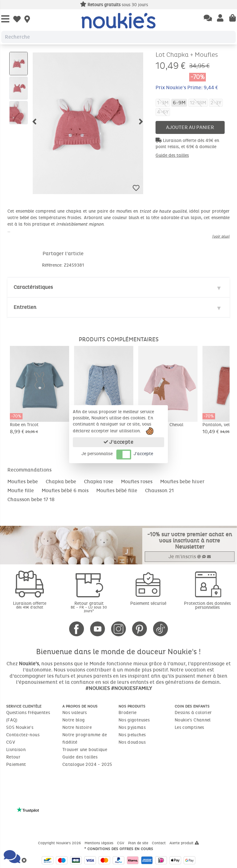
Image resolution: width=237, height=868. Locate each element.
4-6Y (163, 112)
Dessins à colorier (193, 713)
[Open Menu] (5, 19)
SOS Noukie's (20, 727)
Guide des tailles (172, 155)
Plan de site (139, 843)
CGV (11, 742)
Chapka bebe (61, 482)
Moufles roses (137, 482)
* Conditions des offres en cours (119, 849)
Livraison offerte (30, 605)
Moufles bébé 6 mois (65, 490)
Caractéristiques (33, 287)
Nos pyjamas (132, 727)
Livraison (16, 750)
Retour (13, 757)
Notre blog (74, 720)
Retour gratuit (89, 607)
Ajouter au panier (190, 127)
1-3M (163, 103)
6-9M (179, 103)
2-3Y (216, 103)
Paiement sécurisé (148, 603)
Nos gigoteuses (134, 720)
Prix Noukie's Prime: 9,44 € (187, 87)
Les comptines (189, 727)
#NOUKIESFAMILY (131, 688)
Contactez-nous (23, 735)
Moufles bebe (23, 482)
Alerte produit (184, 843)
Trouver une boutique (85, 750)
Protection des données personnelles (207, 605)
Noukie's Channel (193, 720)
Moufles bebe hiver (182, 482)
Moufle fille (21, 490)
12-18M (198, 103)
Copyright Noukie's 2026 (60, 843)
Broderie (128, 713)
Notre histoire (77, 727)
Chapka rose (99, 482)
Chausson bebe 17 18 (31, 499)
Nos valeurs (75, 713)
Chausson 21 (159, 490)
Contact (159, 843)
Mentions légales (100, 843)
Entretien (25, 307)
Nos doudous (132, 742)
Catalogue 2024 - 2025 (87, 764)
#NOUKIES (98, 688)
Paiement (16, 764)
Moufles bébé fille (117, 490)
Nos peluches (132, 735)
